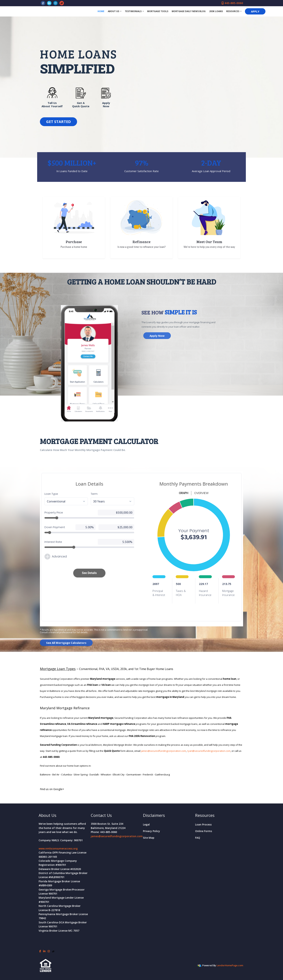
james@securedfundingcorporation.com (163, 751)
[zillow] (62, 3)
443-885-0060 (232, 3)
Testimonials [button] (133, 11)
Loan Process (203, 824)
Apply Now (157, 336)
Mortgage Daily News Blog (189, 11)
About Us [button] (114, 11)
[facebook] (43, 3)
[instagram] (55, 3)
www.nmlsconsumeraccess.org (58, 848)
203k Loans (216, 11)
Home (101, 11)
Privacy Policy (151, 831)
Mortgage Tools (158, 11)
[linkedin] (49, 3)
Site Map (149, 838)
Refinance (141, 242)
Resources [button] (233, 11)
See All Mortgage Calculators (66, 643)
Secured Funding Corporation (66, 11)
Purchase (74, 242)
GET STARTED (58, 122)
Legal (146, 824)
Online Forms (204, 831)
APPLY (255, 11)
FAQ (198, 838)
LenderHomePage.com (230, 965)
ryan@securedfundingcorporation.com (209, 751)
